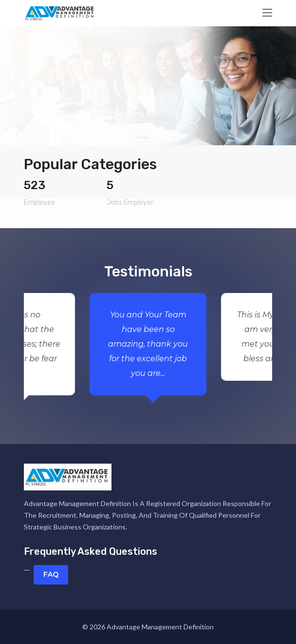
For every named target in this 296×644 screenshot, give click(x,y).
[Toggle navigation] (267, 13)
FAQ (51, 574)
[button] (22, 86)
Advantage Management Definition (160, 627)
